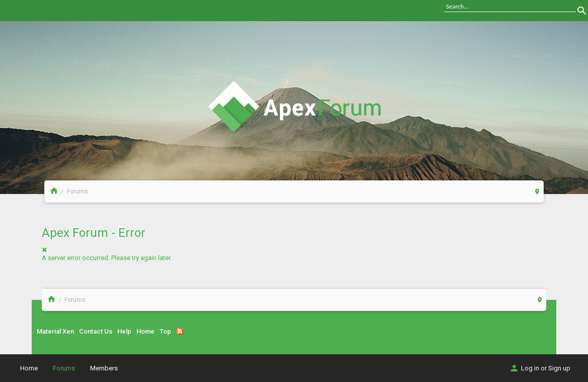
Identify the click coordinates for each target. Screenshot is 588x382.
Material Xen (55, 331)
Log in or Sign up (540, 368)
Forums (64, 368)
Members (104, 368)
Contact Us (96, 331)
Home (145, 331)
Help (124, 331)
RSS (180, 331)
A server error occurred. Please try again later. (107, 258)
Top (165, 331)
